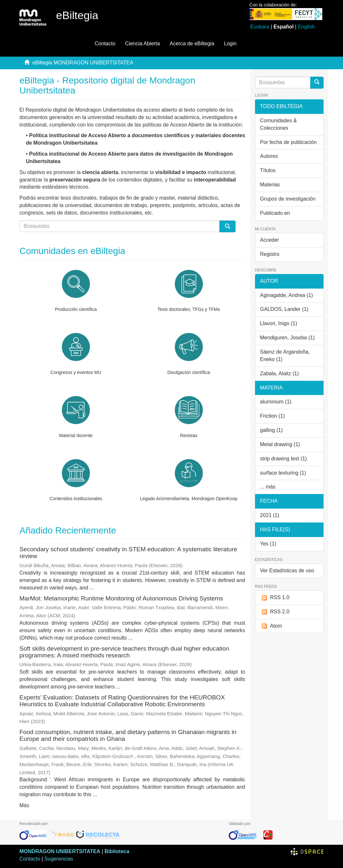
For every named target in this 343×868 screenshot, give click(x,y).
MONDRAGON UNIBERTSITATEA (60, 851)
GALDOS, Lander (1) (284, 309)
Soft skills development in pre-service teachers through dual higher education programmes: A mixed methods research (124, 652)
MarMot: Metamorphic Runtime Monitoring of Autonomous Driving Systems (121, 598)
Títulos (268, 170)
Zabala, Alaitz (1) (280, 374)
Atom (271, 626)
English (306, 27)
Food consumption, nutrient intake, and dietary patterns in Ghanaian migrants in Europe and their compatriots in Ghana (128, 735)
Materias (270, 185)
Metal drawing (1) (280, 444)
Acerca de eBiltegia (192, 44)
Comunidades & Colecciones (279, 124)
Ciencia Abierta (143, 44)
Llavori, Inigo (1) (279, 323)
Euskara (260, 27)
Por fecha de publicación (288, 142)
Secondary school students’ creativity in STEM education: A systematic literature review (128, 553)
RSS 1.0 (275, 598)
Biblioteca (117, 851)
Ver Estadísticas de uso (287, 571)
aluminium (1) (276, 402)
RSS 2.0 (275, 612)
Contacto (105, 44)
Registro (270, 254)
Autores (269, 156)
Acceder (270, 240)
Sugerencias (59, 859)
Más (24, 805)
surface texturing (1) (283, 473)
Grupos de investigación (288, 199)
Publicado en (275, 213)
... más (268, 487)
